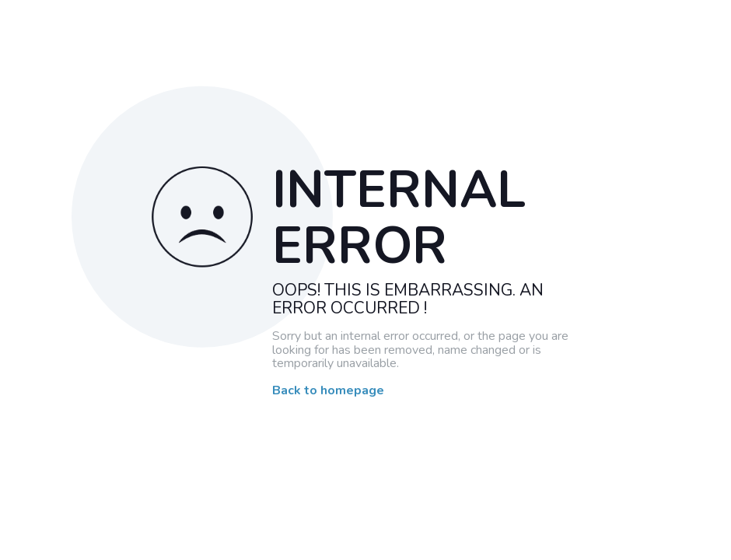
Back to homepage (328, 391)
